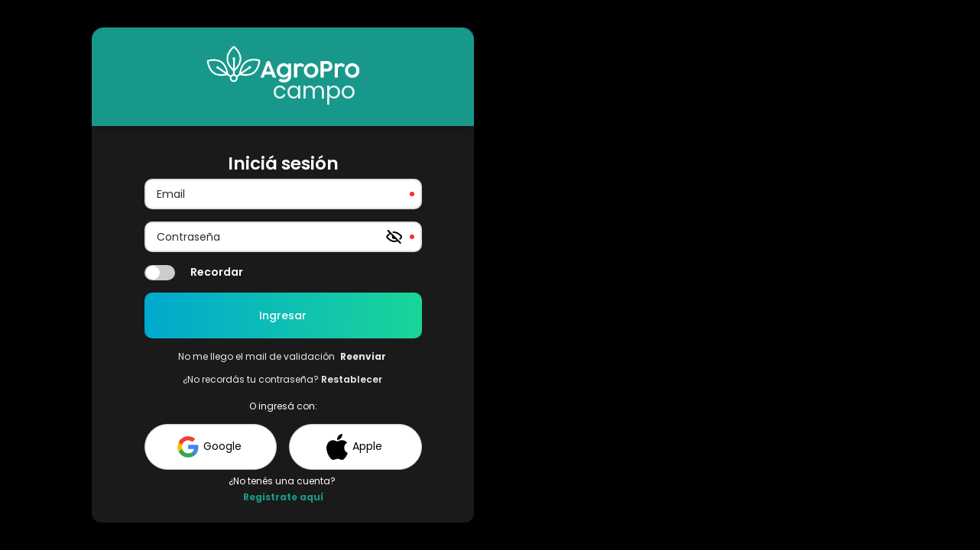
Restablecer (352, 379)
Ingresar (283, 315)
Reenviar (363, 356)
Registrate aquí (283, 497)
